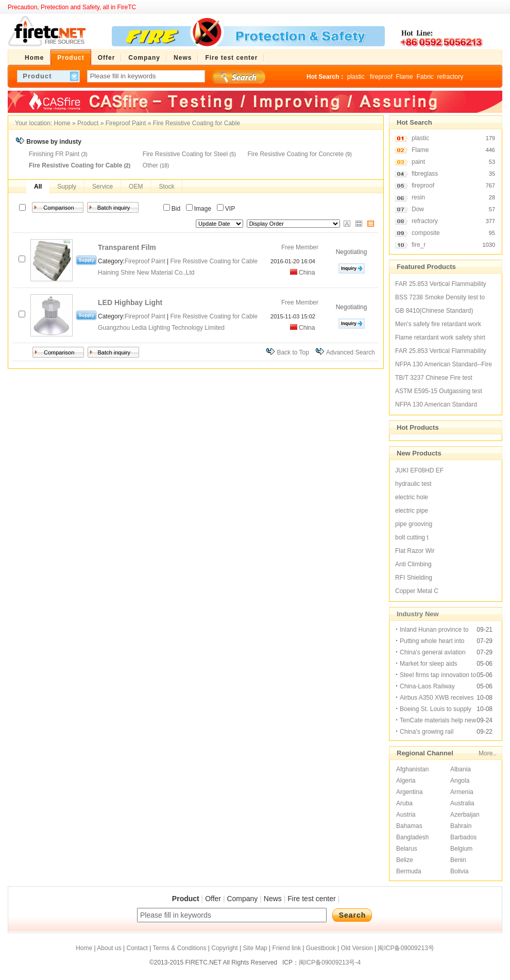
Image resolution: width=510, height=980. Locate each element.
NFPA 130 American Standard (436, 404)
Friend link (287, 948)
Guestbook (321, 948)
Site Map (255, 948)
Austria (406, 815)
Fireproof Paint (126, 123)
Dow (418, 209)
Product (88, 123)
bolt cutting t (412, 537)
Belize (405, 860)
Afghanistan (412, 769)
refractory (450, 77)
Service (103, 187)
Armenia (462, 792)
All (38, 187)
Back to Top (293, 352)
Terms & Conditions (179, 948)
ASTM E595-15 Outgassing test (439, 391)
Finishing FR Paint (54, 154)
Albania (461, 769)
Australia (462, 803)
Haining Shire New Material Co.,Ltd (146, 273)
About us (109, 948)
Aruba (404, 803)
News (273, 899)
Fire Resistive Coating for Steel (185, 154)
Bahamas (409, 826)
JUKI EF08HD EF (419, 470)
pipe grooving (414, 524)
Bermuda (409, 871)
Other (150, 165)
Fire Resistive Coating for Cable (197, 123)
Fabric (425, 77)
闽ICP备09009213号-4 (330, 962)
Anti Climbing (413, 564)
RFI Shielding (414, 578)
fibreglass (425, 174)
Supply (67, 187)
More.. (487, 753)
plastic (357, 77)
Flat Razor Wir (415, 551)
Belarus (407, 849)
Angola (460, 781)
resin (418, 197)
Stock (166, 187)
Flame (404, 77)
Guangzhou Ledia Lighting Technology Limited (162, 328)
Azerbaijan (465, 815)
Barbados (463, 837)
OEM (136, 187)
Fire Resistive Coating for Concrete (295, 154)
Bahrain (461, 826)
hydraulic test (413, 484)
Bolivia (459, 871)
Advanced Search (351, 352)
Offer (213, 899)
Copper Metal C (417, 591)
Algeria (406, 781)
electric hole (412, 497)
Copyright (224, 948)
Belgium (461, 849)
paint (418, 162)
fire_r (419, 245)
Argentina (409, 792)
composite (426, 233)
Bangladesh (412, 837)
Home (62, 123)
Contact (137, 948)
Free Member (300, 247)
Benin (458, 860)
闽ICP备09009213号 (406, 948)
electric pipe (412, 511)
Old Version (357, 948)
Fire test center (311, 899)
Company (242, 899)
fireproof (381, 77)
